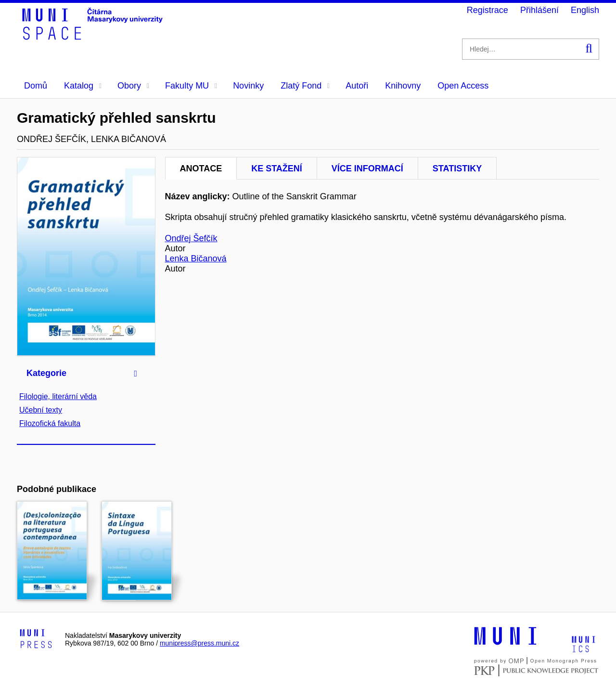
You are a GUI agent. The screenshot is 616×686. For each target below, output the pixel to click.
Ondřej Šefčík (191, 238)
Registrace (488, 10)
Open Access (463, 86)
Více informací (367, 168)
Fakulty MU (191, 86)
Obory (133, 86)
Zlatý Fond (305, 86)
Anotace (201, 168)
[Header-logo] (94, 37)
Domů (36, 86)
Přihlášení (539, 10)
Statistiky (457, 168)
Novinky (248, 86)
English (585, 10)
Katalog (83, 86)
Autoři (357, 86)
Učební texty (41, 410)
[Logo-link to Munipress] (36, 639)
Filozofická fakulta (50, 423)
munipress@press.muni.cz (199, 643)
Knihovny (403, 86)
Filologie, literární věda (58, 396)
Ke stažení (277, 168)
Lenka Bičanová (196, 259)
